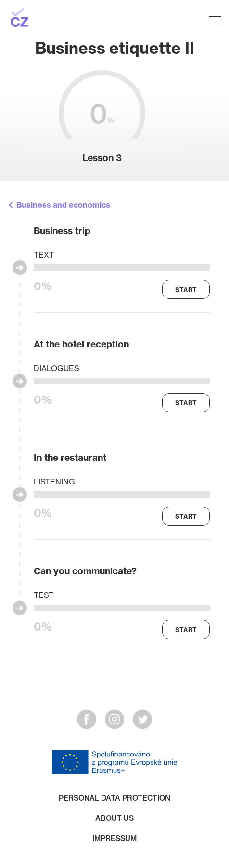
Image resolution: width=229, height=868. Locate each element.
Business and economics (63, 205)
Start (186, 290)
